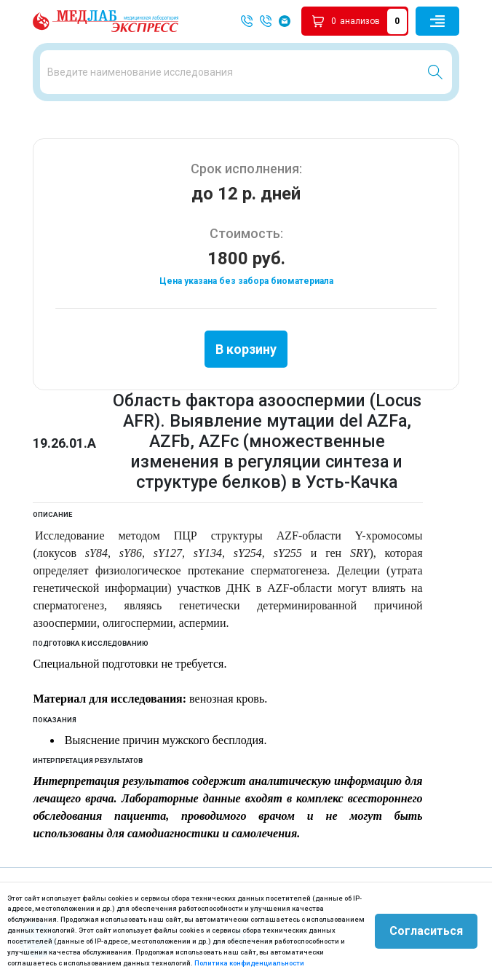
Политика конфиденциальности (249, 963)
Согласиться (426, 931)
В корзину (246, 349)
